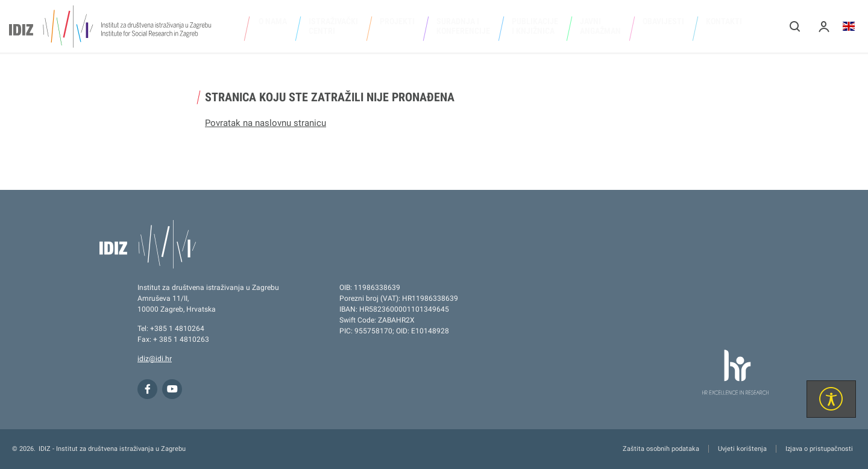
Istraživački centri (333, 26)
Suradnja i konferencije (463, 26)
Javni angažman (600, 26)
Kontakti (724, 21)
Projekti (397, 21)
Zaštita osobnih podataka (661, 449)
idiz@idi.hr (155, 359)
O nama (273, 21)
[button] (795, 26)
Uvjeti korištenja (742, 449)
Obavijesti (663, 21)
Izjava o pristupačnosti (819, 449)
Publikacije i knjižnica (535, 26)
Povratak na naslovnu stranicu (266, 123)
